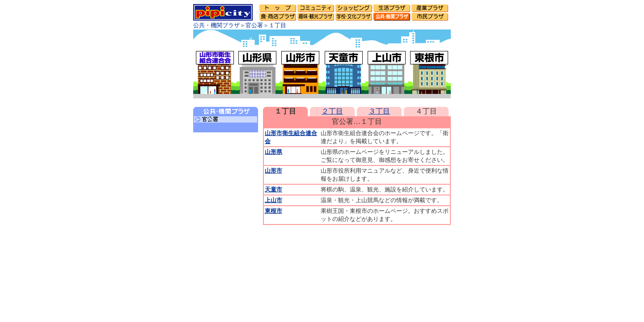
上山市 (273, 200)
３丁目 (379, 111)
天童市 (273, 189)
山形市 (273, 171)
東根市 (273, 211)
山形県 (273, 152)
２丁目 (332, 111)
